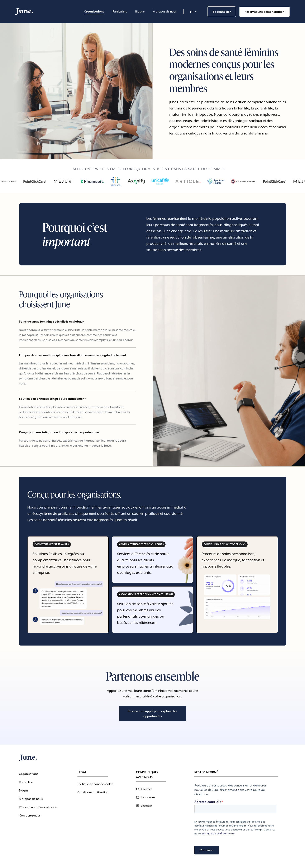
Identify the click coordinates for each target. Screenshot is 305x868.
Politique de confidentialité (95, 784)
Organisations (94, 11)
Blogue (140, 11)
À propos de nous (165, 11)
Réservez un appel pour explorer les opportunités (152, 713)
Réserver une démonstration (38, 807)
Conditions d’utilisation (93, 792)
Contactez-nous (30, 815)
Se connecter (222, 12)
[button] (194, 12)
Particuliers (120, 11)
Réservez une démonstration (265, 12)
